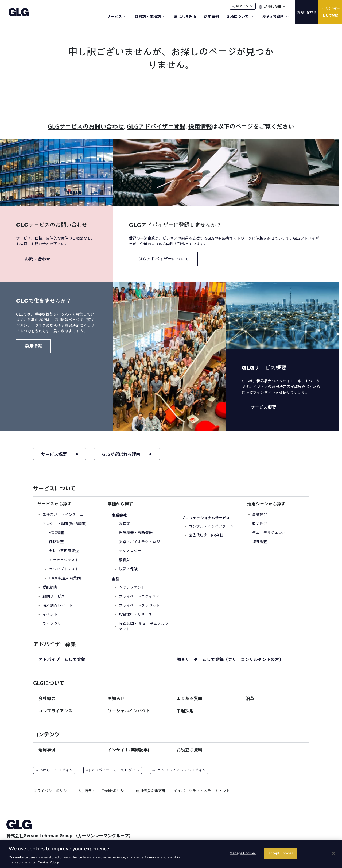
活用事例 (47, 755)
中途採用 (185, 716)
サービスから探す (55, 509)
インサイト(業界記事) (129, 755)
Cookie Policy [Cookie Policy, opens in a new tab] (48, 862)
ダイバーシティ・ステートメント (202, 796)
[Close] (333, 853)
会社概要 (47, 704)
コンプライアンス (56, 716)
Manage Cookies (243, 854)
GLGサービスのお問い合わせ (86, 132)
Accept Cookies (281, 854)
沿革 (250, 704)
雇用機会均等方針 (151, 796)
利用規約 (86, 796)
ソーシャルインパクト (129, 716)
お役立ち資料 (189, 755)
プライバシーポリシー (52, 796)
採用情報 (200, 132)
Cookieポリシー (115, 796)
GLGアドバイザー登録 (156, 132)
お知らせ (116, 704)
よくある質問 (189, 704)
